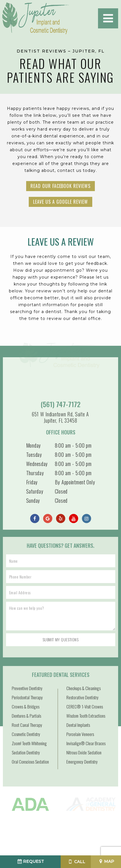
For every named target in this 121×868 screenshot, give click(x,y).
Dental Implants (78, 725)
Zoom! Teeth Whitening (29, 743)
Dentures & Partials (26, 716)
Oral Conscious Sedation (30, 762)
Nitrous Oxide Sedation (84, 752)
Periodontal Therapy (27, 697)
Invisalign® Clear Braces (86, 743)
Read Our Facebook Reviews (60, 186)
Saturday (35, 491)
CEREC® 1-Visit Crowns (85, 706)
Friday (32, 482)
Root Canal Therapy (27, 725)
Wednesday (37, 464)
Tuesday (34, 455)
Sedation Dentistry (26, 752)
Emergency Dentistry (82, 762)
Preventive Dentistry (27, 688)
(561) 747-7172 (60, 404)
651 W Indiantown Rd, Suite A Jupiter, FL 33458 (60, 417)
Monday (33, 445)
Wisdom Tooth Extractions (86, 716)
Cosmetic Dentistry (26, 734)
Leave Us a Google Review (60, 202)
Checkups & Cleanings (83, 688)
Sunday (33, 500)
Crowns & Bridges (26, 706)
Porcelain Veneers (80, 734)
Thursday (35, 473)
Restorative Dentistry (82, 697)
